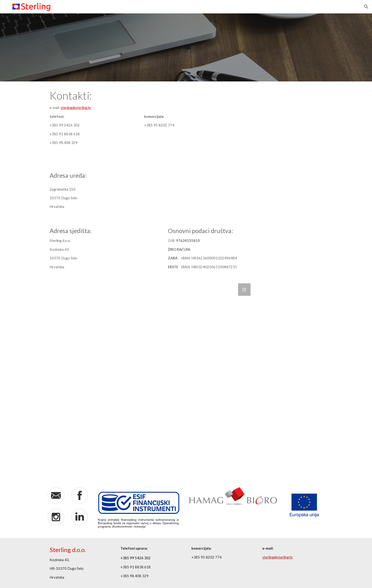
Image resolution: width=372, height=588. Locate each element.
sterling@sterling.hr (76, 108)
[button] (366, 7)
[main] (80, 122)
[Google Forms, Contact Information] (150, 380)
